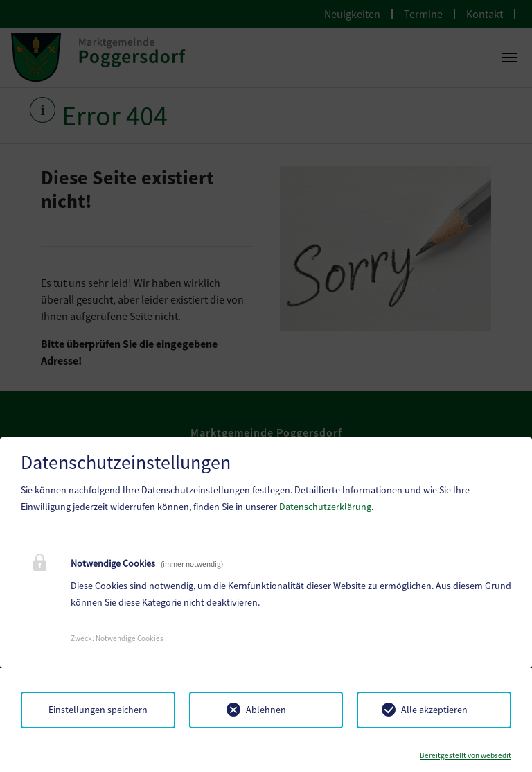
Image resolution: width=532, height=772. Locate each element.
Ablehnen (266, 710)
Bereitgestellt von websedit (465, 755)
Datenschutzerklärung (325, 507)
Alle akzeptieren (434, 710)
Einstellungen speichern (98, 710)
